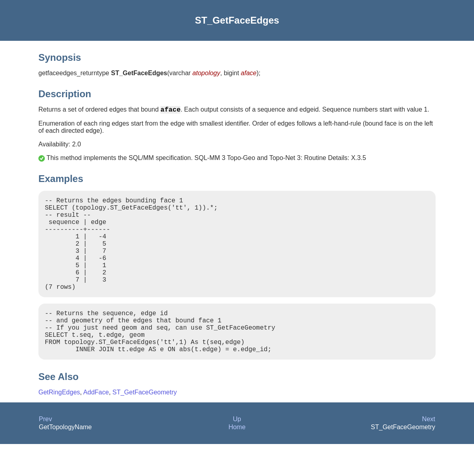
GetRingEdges (59, 424)
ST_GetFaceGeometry (145, 424)
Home (237, 459)
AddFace (96, 424)
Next (429, 451)
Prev (45, 451)
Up (237, 451)
